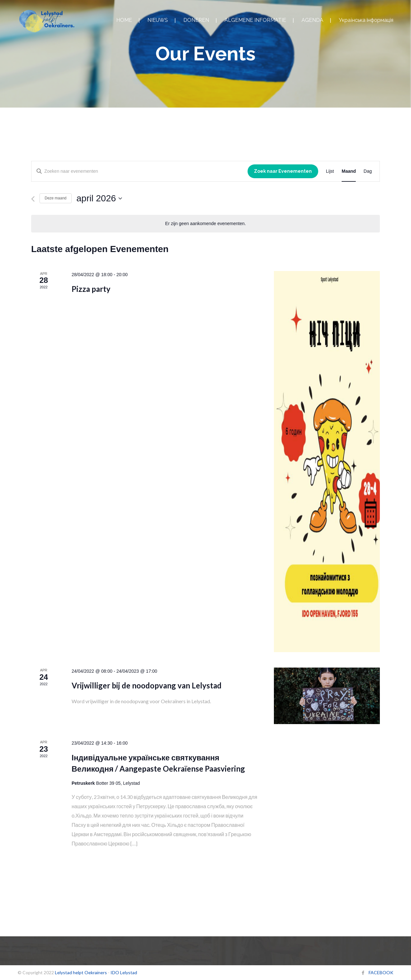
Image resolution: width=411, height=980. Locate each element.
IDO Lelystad (124, 972)
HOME (124, 20)
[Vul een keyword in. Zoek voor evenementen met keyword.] (140, 171)
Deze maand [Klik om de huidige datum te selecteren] (56, 198)
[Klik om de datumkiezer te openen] (99, 198)
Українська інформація (366, 20)
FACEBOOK (381, 972)
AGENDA (312, 20)
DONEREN (196, 20)
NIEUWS (158, 20)
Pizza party (91, 289)
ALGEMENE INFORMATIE (255, 20)
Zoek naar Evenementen (283, 171)
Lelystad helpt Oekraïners (81, 972)
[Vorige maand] (33, 199)
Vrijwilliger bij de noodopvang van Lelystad (147, 685)
